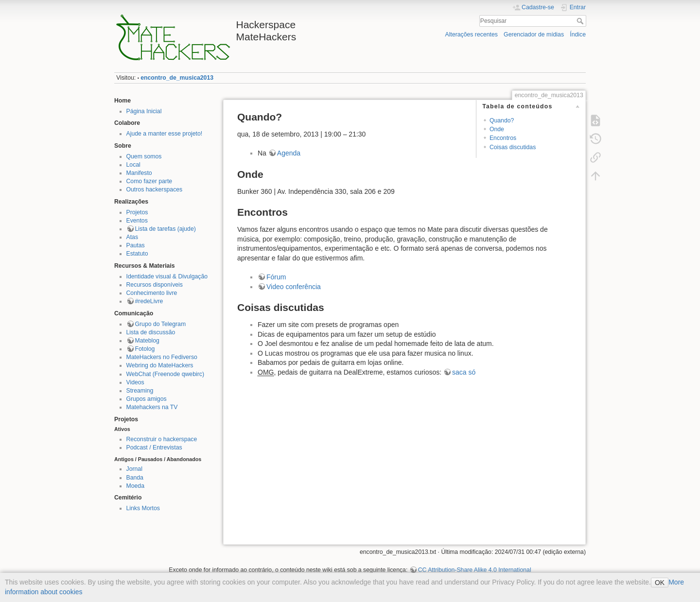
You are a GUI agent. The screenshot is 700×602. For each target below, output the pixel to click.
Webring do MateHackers (160, 365)
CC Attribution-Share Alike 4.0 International (475, 570)
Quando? (502, 120)
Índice (578, 34)
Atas (132, 237)
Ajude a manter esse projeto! (165, 134)
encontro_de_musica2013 (177, 78)
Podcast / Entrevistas (154, 447)
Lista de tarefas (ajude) (166, 229)
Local (133, 165)
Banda (135, 478)
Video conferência (294, 287)
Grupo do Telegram (161, 324)
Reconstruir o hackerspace (162, 439)
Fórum (276, 277)
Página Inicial (144, 111)
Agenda (289, 153)
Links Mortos (143, 508)
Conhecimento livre (152, 293)
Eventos (137, 221)
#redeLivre (149, 301)
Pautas (136, 245)
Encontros (503, 138)
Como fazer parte (149, 181)
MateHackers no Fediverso (162, 357)
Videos (135, 382)
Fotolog (145, 349)
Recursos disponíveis (155, 285)
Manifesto (139, 173)
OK (660, 583)
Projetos (137, 212)
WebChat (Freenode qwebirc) (165, 374)
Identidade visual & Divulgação (167, 276)
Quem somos (144, 156)
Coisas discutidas (513, 147)
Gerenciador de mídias (534, 34)
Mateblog (147, 341)
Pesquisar (581, 21)
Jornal (134, 469)
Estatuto (137, 254)
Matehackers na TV (152, 407)
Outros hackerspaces (155, 189)
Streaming (140, 391)
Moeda (135, 486)
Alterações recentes (472, 34)
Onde (497, 129)
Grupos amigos (147, 399)
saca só (464, 372)
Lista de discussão (151, 332)
